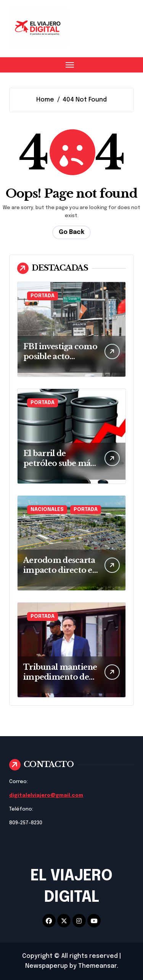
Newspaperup (47, 966)
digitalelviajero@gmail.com (46, 795)
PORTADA (43, 296)
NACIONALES (47, 510)
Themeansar (97, 966)
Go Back (71, 232)
